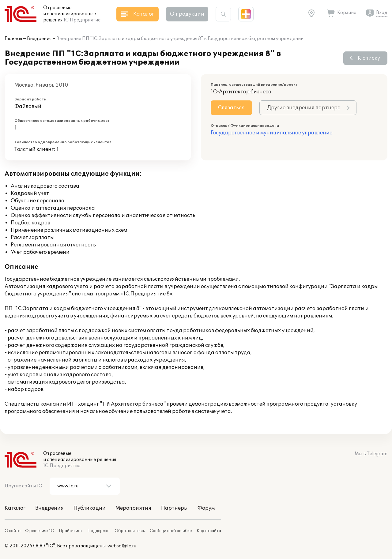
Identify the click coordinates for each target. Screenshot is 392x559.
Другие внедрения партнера (304, 108)
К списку (369, 58)
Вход (382, 13)
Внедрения (39, 39)
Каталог (15, 508)
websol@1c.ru (122, 546)
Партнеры (174, 508)
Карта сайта (209, 531)
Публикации (90, 508)
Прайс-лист (71, 531)
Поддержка (98, 531)
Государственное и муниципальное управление (271, 133)
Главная (13, 39)
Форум (206, 508)
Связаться (231, 108)
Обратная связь (130, 531)
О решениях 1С (40, 531)
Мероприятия (133, 508)
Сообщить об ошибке (171, 531)
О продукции (187, 14)
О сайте (12, 531)
